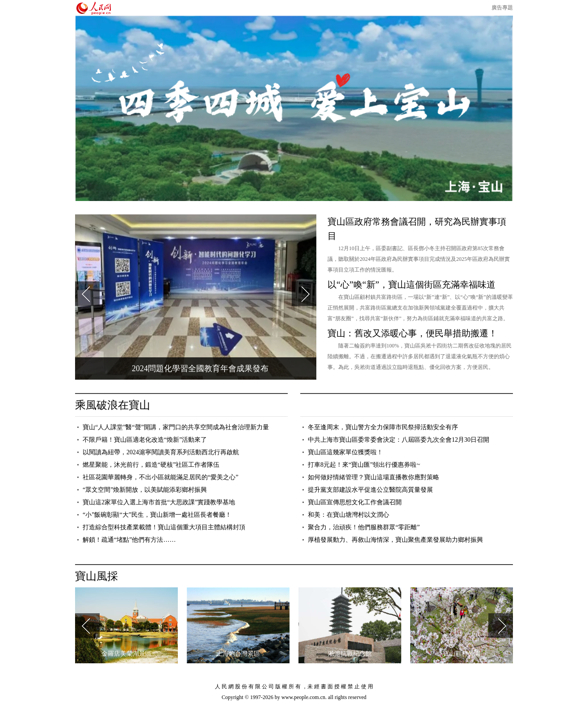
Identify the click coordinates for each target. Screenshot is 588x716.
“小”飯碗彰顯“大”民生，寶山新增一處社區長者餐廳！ (157, 515)
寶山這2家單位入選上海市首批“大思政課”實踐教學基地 (159, 502)
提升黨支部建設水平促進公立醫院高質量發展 (370, 490)
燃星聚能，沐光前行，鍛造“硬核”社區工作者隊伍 (151, 465)
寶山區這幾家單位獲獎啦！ (345, 452)
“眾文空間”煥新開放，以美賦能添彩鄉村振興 (145, 490)
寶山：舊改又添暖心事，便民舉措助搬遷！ (412, 333)
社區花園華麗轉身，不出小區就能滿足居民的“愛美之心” (160, 477)
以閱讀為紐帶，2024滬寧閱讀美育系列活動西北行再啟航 (161, 452)
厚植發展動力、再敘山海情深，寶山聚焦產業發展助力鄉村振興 (395, 540)
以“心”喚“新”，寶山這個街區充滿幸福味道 (412, 285)
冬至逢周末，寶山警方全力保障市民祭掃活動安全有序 (383, 427)
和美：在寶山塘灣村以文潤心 (349, 515)
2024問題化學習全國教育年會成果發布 (200, 368)
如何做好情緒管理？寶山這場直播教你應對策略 (374, 477)
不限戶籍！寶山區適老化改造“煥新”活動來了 (145, 440)
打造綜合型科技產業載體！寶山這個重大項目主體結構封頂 (164, 527)
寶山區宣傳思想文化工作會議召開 (355, 502)
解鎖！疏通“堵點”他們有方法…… (129, 540)
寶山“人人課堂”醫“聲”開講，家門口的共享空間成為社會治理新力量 (176, 427)
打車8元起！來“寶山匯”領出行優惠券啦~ (364, 465)
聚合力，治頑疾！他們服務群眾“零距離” (364, 527)
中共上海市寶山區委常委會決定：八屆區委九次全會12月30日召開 (399, 440)
